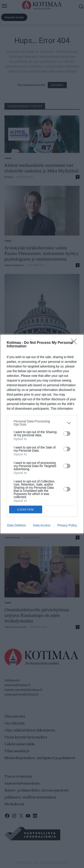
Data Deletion (17, 525)
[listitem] (42, 423)
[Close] (75, 343)
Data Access (42, 525)
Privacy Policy (67, 525)
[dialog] (42, 434)
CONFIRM (26, 510)
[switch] (67, 434)
